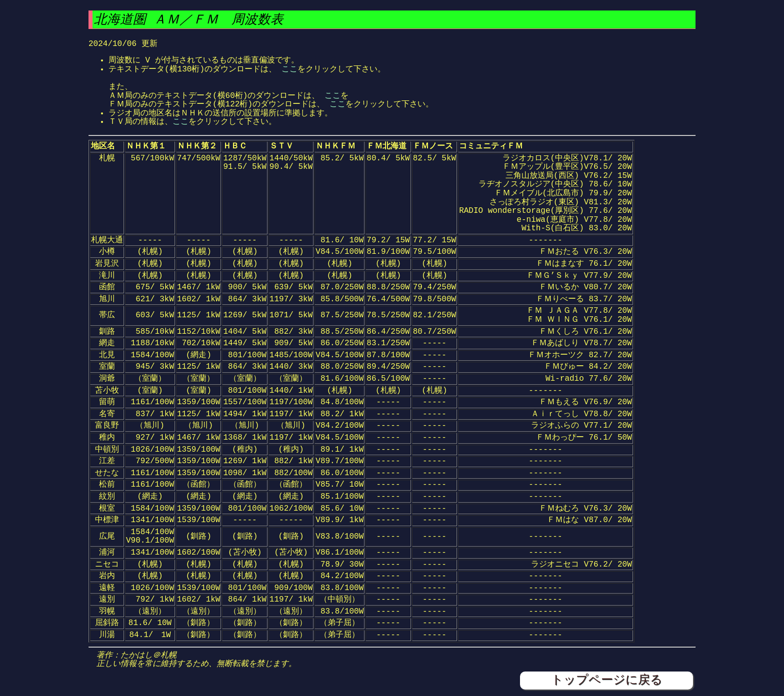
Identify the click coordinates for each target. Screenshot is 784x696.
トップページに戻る (607, 680)
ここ (289, 69)
